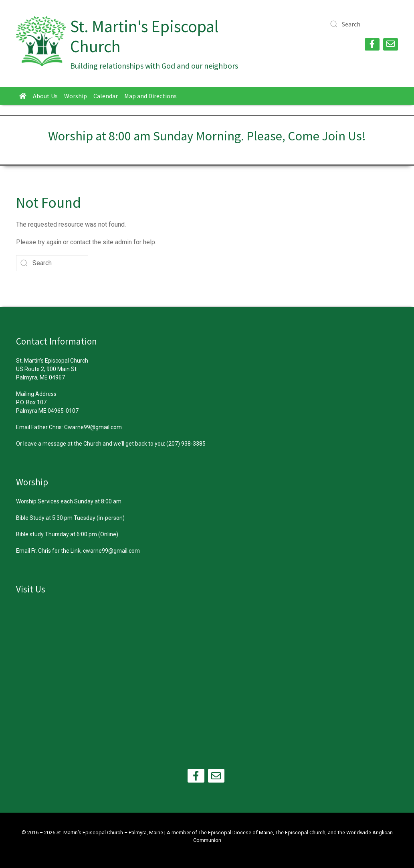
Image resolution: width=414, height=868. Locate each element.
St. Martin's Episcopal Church (144, 36)
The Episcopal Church (300, 833)
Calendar (106, 96)
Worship (76, 96)
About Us (45, 96)
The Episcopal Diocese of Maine (236, 833)
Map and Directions (150, 96)
